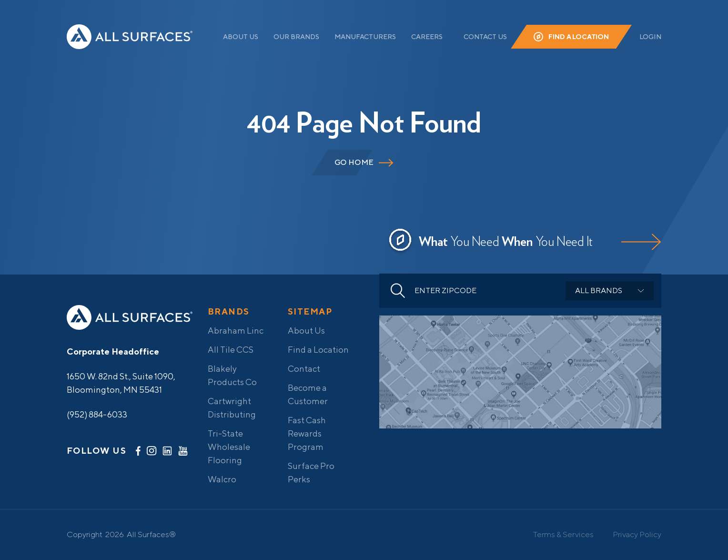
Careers (427, 37)
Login (650, 37)
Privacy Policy (637, 534)
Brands (229, 311)
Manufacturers (365, 37)
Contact (304, 369)
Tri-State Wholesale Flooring (229, 447)
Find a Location (579, 37)
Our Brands (296, 37)
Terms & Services (563, 534)
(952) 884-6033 (97, 414)
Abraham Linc (236, 331)
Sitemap (310, 311)
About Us (241, 37)
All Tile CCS (231, 350)
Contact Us (485, 37)
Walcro (222, 479)
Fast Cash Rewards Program (307, 433)
